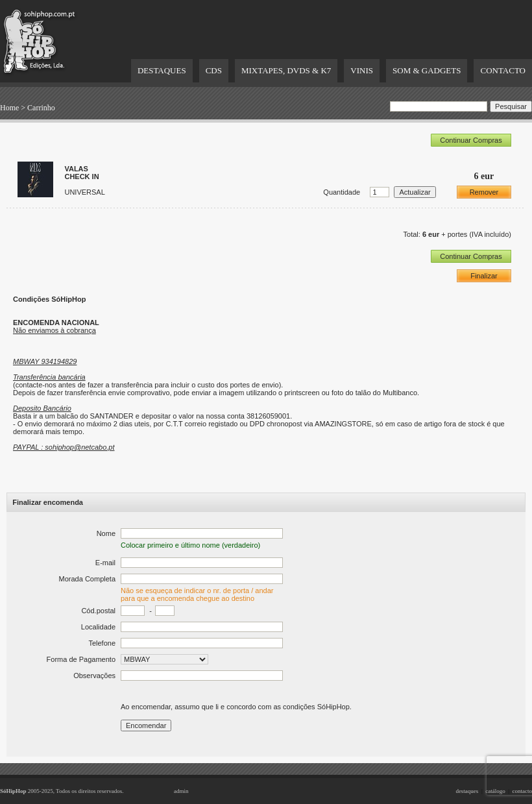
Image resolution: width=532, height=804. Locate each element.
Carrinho (41, 108)
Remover (484, 192)
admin (181, 791)
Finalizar (484, 276)
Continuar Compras (471, 140)
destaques (467, 791)
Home (9, 108)
